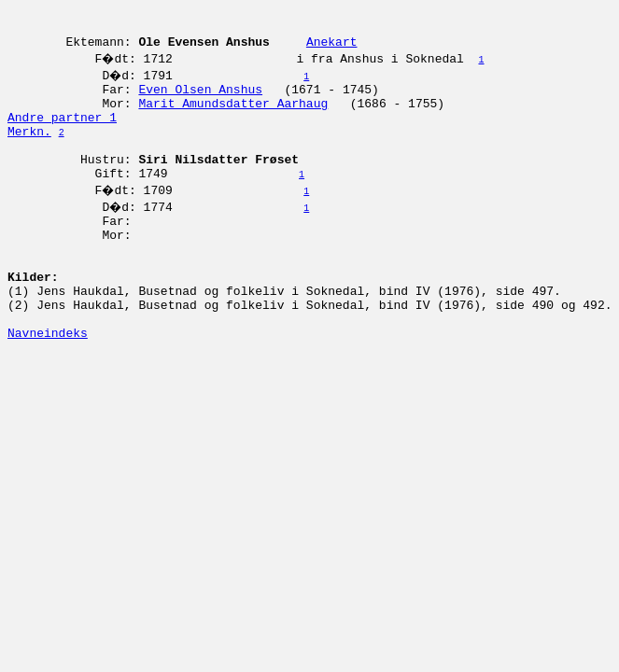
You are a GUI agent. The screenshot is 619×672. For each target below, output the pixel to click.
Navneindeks (48, 385)
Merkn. (29, 150)
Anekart (332, 49)
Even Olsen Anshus (200, 100)
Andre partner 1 (62, 133)
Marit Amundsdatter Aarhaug (233, 117)
